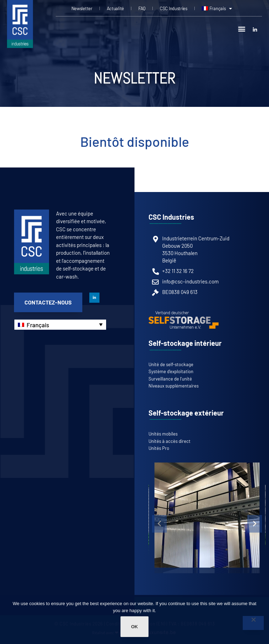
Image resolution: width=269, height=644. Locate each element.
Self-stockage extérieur (186, 413)
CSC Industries (174, 8)
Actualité (115, 8)
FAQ (142, 8)
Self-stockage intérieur (185, 343)
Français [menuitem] (38, 325)
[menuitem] (217, 8)
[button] (242, 29)
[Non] (253, 623)
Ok (134, 627)
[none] (60, 325)
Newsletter (82, 8)
